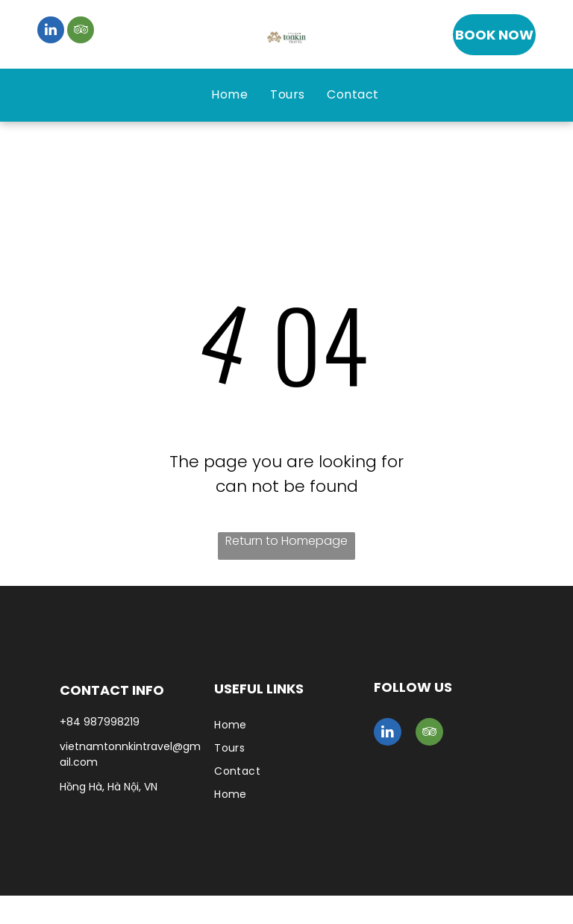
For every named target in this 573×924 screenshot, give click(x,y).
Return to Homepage (286, 541)
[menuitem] (229, 95)
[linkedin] (51, 32)
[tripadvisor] (81, 32)
